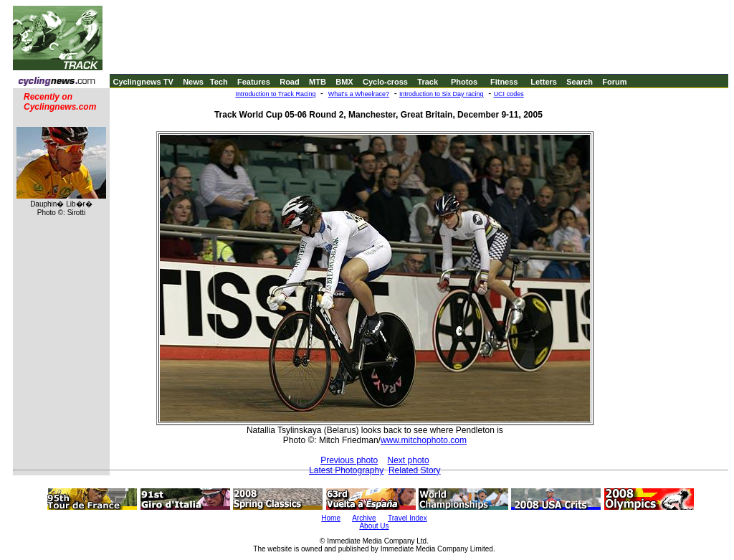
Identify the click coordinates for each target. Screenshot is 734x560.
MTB (318, 82)
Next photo (409, 460)
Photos (464, 82)
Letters (544, 82)
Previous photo (349, 460)
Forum (614, 82)
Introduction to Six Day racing (442, 94)
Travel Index (407, 518)
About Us (374, 526)
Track (428, 82)
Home (331, 518)
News (193, 82)
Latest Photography (346, 470)
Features (254, 82)
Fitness (504, 82)
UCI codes (509, 94)
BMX (344, 82)
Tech (219, 82)
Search (580, 82)
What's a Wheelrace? (359, 94)
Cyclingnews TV (143, 82)
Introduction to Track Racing (275, 94)
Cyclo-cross (385, 82)
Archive (364, 518)
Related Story (415, 470)
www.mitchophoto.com (424, 440)
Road (290, 82)
